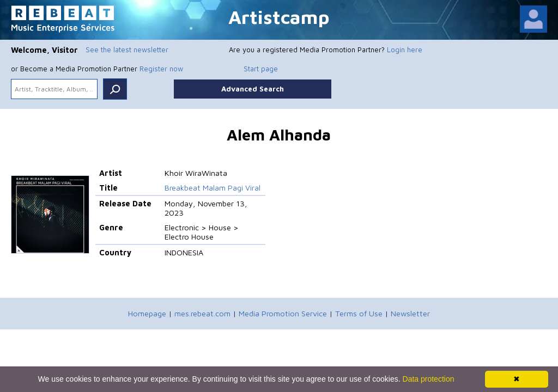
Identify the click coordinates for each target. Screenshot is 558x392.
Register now (161, 69)
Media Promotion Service (283, 313)
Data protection (429, 379)
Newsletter (410, 313)
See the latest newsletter (127, 50)
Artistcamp (279, 17)
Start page (261, 69)
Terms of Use (359, 313)
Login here (405, 50)
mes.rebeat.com (202, 313)
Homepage (147, 313)
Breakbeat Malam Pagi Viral (213, 188)
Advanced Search (253, 89)
